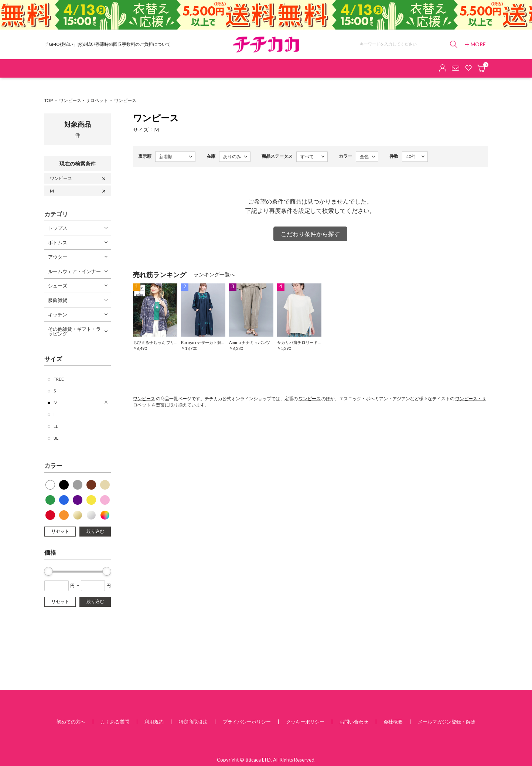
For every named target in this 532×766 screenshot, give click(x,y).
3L (56, 438)
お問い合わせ (354, 722)
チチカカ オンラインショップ (266, 45)
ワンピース (125, 100)
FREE (59, 379)
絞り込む (95, 531)
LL (56, 426)
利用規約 (154, 722)
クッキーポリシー (305, 722)
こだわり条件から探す (310, 234)
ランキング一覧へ (214, 274)
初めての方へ (71, 722)
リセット (60, 531)
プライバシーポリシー (247, 722)
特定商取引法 (193, 722)
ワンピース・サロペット (83, 100)
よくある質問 (115, 722)
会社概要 (393, 722)
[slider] (48, 571)
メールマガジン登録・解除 (447, 722)
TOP (49, 100)
